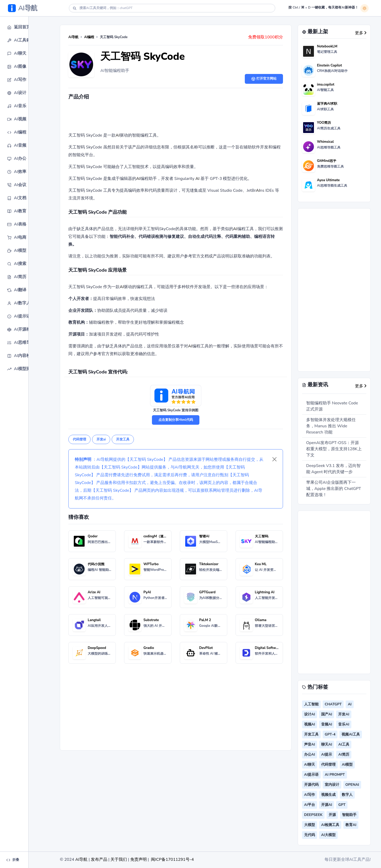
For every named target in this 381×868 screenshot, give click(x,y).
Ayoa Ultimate (328, 180)
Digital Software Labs (272, 648)
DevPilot (206, 648)
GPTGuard (207, 592)
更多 (361, 33)
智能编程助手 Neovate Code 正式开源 (332, 406)
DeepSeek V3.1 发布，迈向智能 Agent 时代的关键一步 (333, 469)
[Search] (172, 8)
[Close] (274, 459)
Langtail (94, 620)
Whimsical (325, 142)
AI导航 (73, 37)
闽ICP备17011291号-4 (172, 859)
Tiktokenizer (209, 564)
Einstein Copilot (330, 65)
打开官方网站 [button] (264, 79)
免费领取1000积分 (265, 37)
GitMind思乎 (327, 161)
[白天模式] (364, 8)
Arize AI (94, 592)
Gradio (149, 648)
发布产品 (99, 859)
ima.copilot (326, 85)
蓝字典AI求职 (327, 104)
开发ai (101, 439)
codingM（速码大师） (160, 536)
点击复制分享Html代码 (176, 420)
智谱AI (204, 536)
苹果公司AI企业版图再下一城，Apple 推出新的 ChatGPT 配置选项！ (334, 489)
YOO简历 (324, 123)
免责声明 (139, 859)
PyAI (147, 592)
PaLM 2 (205, 620)
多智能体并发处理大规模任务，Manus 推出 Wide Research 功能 (331, 426)
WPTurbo (151, 564)
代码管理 (79, 439)
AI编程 (89, 37)
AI (118, 135)
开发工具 (123, 439)
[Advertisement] (176, 117)
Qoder (93, 536)
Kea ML (261, 564)
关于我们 (119, 859)
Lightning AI (265, 592)
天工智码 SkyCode (143, 57)
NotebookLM (327, 46)
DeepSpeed (97, 648)
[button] (25, 27)
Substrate (151, 620)
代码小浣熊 (96, 564)
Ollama (261, 620)
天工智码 (262, 536)
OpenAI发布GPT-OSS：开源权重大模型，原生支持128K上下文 (334, 449)
